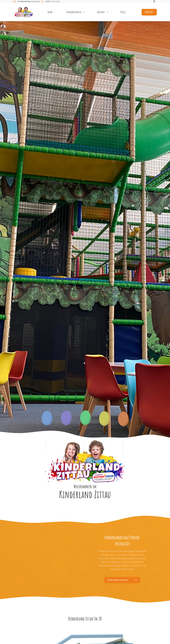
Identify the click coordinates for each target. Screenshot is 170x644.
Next (167, 231)
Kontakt (149, 12)
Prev (3, 231)
